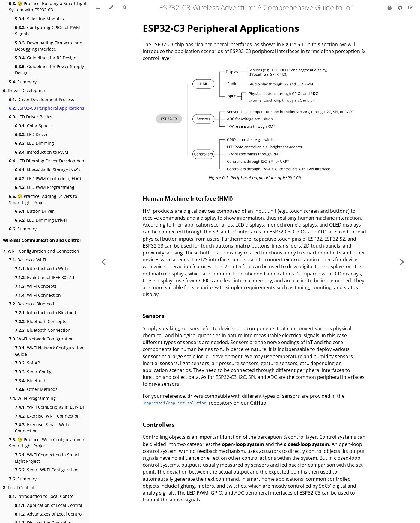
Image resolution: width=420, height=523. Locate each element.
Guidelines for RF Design (46, 58)
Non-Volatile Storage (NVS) (47, 170)
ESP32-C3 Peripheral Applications (47, 108)
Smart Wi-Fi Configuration (47, 470)
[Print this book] (390, 7)
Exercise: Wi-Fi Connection (47, 416)
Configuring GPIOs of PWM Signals (48, 31)
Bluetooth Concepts (41, 321)
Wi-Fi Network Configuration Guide (49, 351)
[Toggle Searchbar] (124, 7)
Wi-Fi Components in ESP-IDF (50, 407)
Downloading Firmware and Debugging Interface (49, 46)
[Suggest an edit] (411, 7)
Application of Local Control (49, 505)
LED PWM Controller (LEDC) (48, 178)
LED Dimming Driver (41, 220)
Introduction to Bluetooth (46, 312)
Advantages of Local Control (49, 514)
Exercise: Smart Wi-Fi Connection (42, 428)
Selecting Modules (39, 19)
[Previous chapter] (103, 261)
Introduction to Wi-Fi (42, 268)
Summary (23, 82)
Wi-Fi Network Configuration (41, 339)
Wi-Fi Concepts (36, 286)
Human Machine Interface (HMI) (188, 198)
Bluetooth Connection (43, 330)
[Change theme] (111, 7)
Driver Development (25, 90)
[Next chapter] (402, 261)
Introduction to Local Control (42, 496)
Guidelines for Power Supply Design (49, 70)
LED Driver (31, 134)
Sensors (153, 316)
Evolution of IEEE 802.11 (45, 277)
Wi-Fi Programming (32, 398)
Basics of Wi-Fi (28, 260)
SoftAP (27, 363)
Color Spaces (34, 126)
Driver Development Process (42, 99)
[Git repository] (401, 7)
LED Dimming (34, 143)
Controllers (159, 425)
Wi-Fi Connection (38, 295)
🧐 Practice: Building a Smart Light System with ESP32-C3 (48, 7)
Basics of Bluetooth (32, 304)
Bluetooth (31, 380)
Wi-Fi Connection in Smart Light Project (47, 458)
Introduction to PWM (42, 152)
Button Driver (34, 211)
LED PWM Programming (45, 187)
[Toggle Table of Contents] (98, 7)
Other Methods (36, 389)
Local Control (18, 487)
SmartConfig (33, 372)
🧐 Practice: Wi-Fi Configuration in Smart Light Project (47, 443)
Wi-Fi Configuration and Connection (41, 251)
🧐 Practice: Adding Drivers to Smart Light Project (43, 199)
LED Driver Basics (31, 117)
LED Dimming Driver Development (47, 161)
